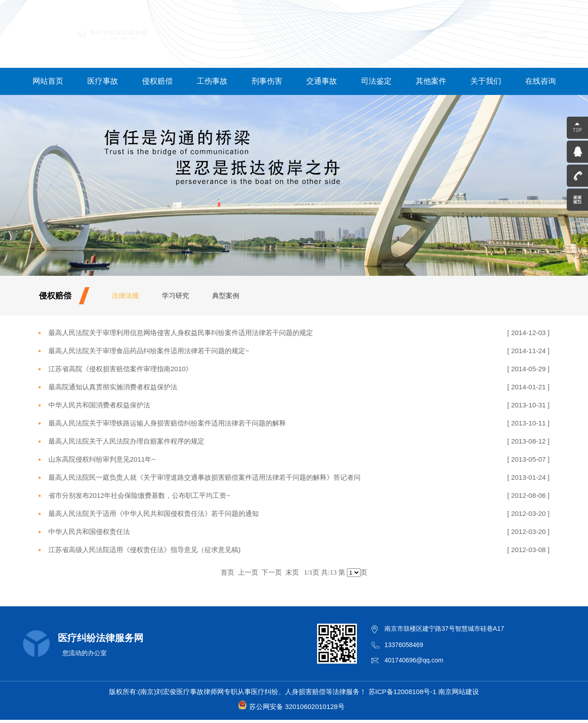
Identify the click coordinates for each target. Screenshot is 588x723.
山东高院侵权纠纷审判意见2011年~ (102, 459)
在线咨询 (541, 81)
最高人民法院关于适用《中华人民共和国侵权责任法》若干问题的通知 (154, 513)
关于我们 (486, 81)
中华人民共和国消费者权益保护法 (99, 405)
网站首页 (48, 81)
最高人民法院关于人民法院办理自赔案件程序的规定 (126, 441)
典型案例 (226, 295)
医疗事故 (103, 81)
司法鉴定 (376, 81)
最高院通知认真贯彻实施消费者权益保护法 (113, 387)
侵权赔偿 (157, 81)
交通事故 (322, 81)
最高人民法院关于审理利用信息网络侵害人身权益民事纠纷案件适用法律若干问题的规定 (181, 333)
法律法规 (125, 295)
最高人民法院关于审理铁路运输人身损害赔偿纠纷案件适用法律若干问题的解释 (167, 423)
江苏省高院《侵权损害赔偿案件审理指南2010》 (120, 369)
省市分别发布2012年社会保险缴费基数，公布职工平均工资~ (139, 495)
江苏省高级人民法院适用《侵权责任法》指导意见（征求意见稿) (145, 550)
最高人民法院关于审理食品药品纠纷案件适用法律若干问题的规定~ (149, 351)
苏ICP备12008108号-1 (403, 692)
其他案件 (431, 81)
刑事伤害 (267, 81)
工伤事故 (212, 81)
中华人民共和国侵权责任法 (89, 532)
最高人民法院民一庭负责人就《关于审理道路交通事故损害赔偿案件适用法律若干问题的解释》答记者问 (204, 477)
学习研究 (175, 295)
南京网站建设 (459, 692)
